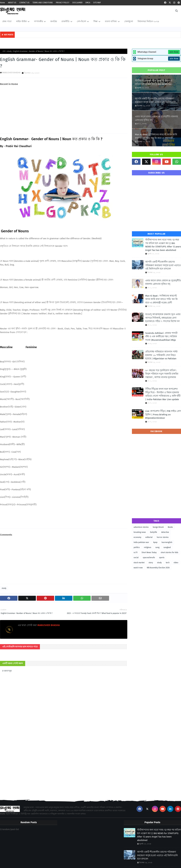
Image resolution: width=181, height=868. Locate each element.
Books (170, 527)
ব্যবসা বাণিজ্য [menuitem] (111, 21)
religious (148, 547)
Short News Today (149, 552)
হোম (4, 51)
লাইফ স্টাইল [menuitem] (21, 21)
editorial (149, 537)
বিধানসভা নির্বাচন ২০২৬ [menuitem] (148, 21)
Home (2, 3)
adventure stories (141, 527)
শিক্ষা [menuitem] (95, 21)
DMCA (88, 3)
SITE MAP (97, 3)
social (136, 558)
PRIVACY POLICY (63, 3)
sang (157, 547)
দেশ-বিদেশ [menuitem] (81, 21)
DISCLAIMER (77, 3)
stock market (139, 563)
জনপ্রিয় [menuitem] (54, 21)
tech (168, 563)
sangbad (167, 547)
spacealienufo (149, 558)
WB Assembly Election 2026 (158, 568)
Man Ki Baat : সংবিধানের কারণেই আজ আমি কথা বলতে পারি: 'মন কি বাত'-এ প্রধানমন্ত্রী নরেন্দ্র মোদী (156, 136)
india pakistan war (141, 542)
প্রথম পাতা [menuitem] (7, 21)
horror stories (163, 537)
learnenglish (167, 542)
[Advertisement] (64, 110)
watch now (138, 568)
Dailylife (154, 532)
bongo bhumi (158, 527)
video (176, 563)
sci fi (136, 552)
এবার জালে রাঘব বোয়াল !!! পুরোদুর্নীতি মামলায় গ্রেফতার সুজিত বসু (156, 118)
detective (165, 532)
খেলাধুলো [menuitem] (129, 21)
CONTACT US (24, 3)
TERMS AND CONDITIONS (43, 3)
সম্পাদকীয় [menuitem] (39, 21)
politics (137, 547)
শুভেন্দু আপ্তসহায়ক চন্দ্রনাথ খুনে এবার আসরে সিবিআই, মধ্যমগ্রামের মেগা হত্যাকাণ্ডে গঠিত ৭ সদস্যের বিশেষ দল (163, 318)
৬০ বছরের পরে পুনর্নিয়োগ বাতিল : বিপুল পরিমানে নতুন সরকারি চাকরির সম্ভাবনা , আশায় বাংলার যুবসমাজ (162, 374)
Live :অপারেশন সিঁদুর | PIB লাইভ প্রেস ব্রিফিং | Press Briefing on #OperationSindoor (163, 414)
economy (137, 537)
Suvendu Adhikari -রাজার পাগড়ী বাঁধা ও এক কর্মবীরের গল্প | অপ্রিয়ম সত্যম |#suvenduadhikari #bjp (161, 336)
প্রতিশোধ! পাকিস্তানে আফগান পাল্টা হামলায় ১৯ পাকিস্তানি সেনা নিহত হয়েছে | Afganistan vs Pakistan (161, 355)
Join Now (174, 52)
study (9, 51)
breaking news (140, 532)
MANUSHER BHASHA (12, 73)
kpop (155, 542)
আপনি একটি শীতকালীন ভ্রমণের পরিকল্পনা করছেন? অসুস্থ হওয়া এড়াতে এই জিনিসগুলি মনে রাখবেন (155, 100)
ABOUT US (12, 3)
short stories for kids (169, 552)
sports (162, 558)
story (151, 563)
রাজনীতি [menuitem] (65, 21)
